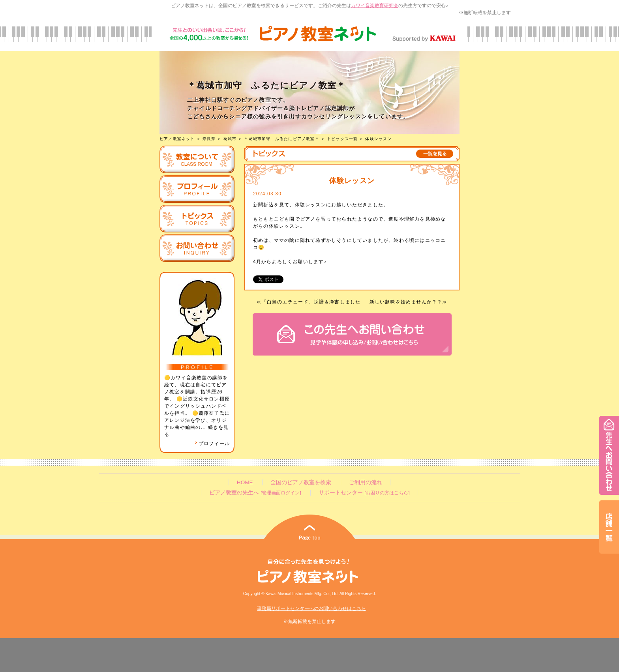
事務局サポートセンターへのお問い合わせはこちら (311, 608)
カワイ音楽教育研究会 (375, 6)
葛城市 (230, 139)
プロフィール (212, 444)
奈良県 (209, 139)
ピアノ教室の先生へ (255, 493)
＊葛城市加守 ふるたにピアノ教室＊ (281, 139)
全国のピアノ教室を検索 (301, 482)
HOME (245, 482)
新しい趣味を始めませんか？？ (406, 302)
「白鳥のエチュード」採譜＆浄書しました (311, 302)
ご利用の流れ (366, 482)
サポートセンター (364, 493)
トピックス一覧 (342, 139)
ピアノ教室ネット (177, 139)
